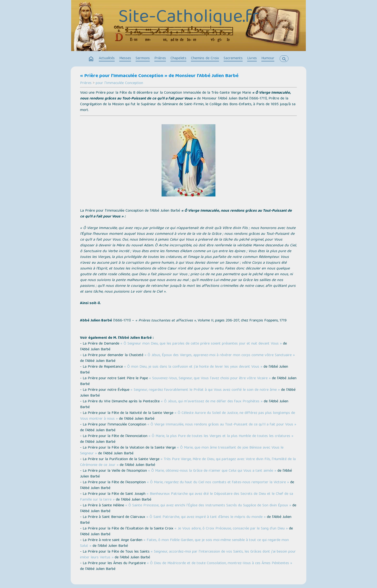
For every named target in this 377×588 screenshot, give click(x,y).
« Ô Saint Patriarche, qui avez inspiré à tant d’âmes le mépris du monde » (206, 517)
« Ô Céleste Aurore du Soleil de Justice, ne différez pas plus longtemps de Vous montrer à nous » (188, 416)
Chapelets (178, 59)
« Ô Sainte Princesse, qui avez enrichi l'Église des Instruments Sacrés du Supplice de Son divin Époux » (208, 506)
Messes (125, 59)
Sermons (143, 59)
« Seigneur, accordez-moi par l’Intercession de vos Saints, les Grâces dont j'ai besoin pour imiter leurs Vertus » (188, 555)
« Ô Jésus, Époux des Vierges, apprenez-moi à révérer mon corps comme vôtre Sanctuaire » (220, 355)
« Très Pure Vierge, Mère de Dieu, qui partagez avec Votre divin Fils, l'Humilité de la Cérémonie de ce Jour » (188, 462)
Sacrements (233, 59)
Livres (252, 59)
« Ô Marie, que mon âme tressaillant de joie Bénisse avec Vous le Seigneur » (182, 451)
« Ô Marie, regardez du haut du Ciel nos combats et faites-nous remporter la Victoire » (218, 483)
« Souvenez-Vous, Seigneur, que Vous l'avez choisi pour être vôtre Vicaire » (210, 379)
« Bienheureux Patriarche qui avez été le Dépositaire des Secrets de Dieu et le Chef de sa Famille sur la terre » (187, 497)
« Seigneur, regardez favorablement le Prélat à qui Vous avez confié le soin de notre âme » (205, 390)
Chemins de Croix (205, 59)
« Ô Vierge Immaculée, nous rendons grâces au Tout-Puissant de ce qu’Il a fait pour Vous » (222, 425)
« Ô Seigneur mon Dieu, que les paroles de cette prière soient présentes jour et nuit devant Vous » (201, 344)
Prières (160, 59)
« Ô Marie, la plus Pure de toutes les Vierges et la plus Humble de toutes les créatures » (221, 436)
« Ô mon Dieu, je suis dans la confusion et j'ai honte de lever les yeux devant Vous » (193, 367)
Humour (268, 59)
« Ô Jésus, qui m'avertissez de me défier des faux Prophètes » (212, 402)
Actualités (107, 59)
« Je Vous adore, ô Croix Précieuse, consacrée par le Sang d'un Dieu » (231, 529)
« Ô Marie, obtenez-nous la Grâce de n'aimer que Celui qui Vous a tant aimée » (212, 471)
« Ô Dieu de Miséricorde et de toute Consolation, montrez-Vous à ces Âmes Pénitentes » (220, 563)
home (91, 59)
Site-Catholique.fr (188, 18)
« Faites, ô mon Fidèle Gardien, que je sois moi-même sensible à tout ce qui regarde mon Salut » (184, 543)
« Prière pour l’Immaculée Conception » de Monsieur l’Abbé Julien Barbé (159, 76)
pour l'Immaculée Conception (119, 83)
